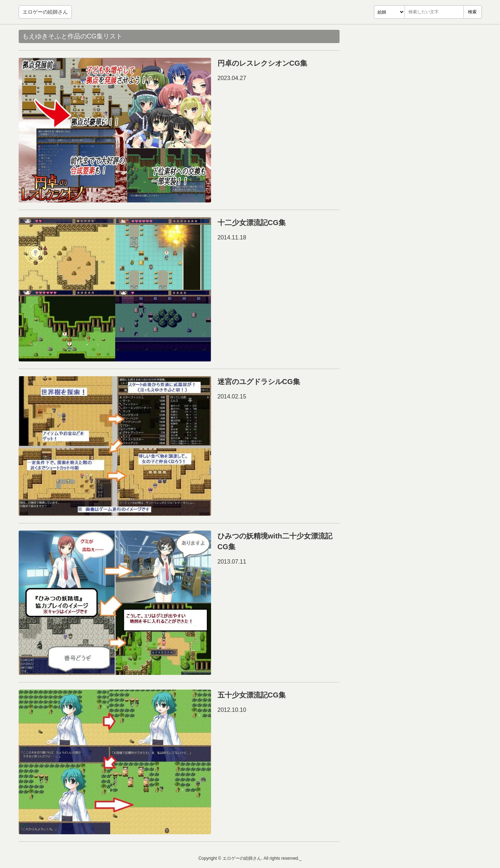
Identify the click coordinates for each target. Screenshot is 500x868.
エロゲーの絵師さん (45, 12)
